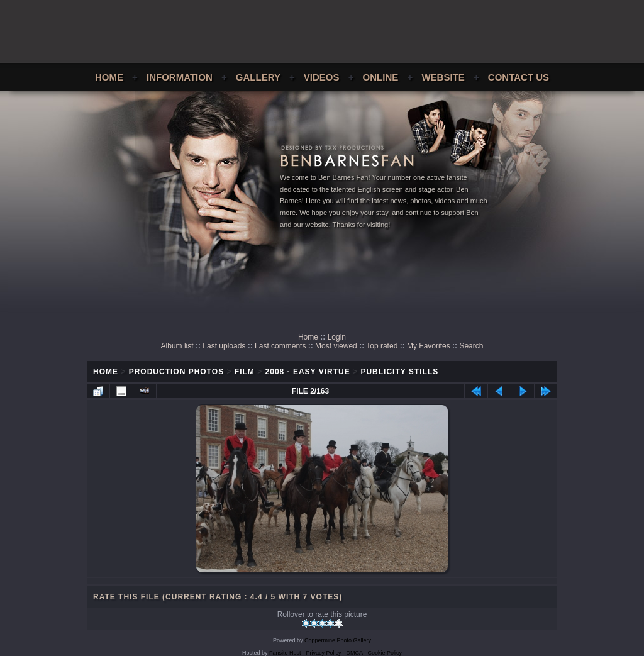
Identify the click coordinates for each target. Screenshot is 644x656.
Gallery (258, 77)
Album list (177, 346)
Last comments (280, 346)
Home (109, 77)
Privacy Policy (324, 653)
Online (381, 77)
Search (471, 346)
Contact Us (519, 77)
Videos (322, 77)
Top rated (382, 346)
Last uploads (224, 346)
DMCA (355, 653)
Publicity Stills (399, 372)
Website (443, 77)
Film (245, 372)
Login (337, 337)
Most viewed (336, 346)
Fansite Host (285, 653)
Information (180, 77)
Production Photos (176, 372)
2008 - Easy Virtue (308, 372)
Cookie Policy (385, 653)
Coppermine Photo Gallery (338, 640)
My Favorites (429, 346)
